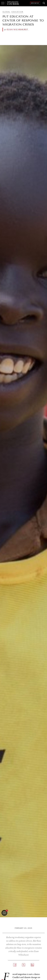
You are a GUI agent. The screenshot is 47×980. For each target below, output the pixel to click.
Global (6, 12)
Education (17, 12)
